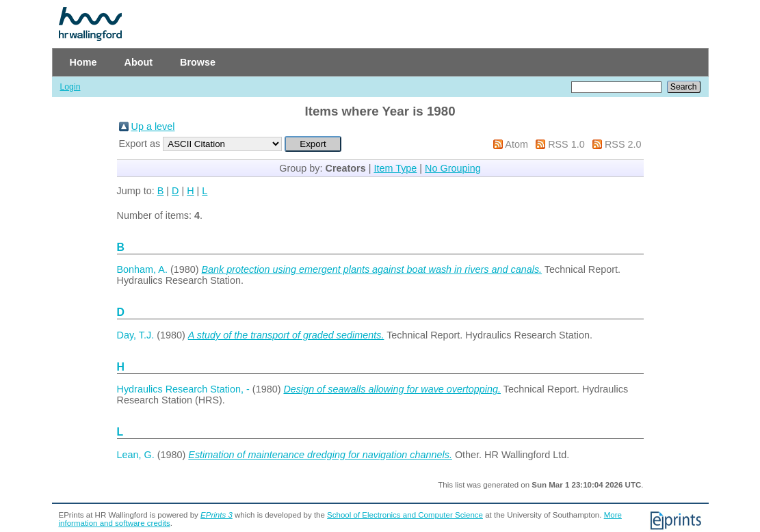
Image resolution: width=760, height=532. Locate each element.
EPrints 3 (217, 515)
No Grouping (453, 168)
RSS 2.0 (623, 144)
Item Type (395, 168)
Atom (516, 144)
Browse (198, 62)
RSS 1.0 (566, 144)
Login (70, 87)
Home (83, 62)
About (138, 62)
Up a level (153, 127)
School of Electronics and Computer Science (405, 515)
